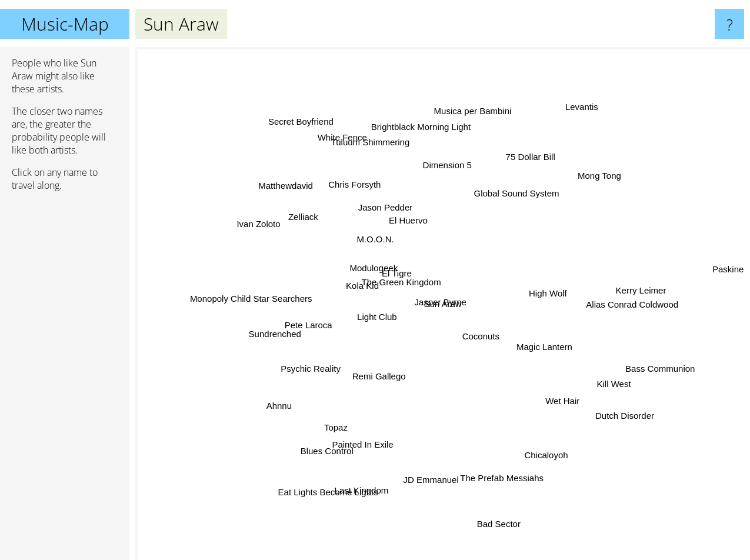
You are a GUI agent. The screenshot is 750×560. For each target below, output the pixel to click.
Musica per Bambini (468, 132)
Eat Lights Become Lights (311, 485)
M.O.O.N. (377, 245)
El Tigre (401, 281)
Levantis (570, 124)
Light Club (368, 336)
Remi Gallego (377, 377)
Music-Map (65, 24)
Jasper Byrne (457, 297)
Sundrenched (292, 330)
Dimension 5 (446, 180)
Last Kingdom (371, 469)
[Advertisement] (65, 381)
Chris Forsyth (360, 199)
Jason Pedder (387, 210)
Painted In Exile (371, 435)
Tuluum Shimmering (377, 160)
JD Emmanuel (429, 460)
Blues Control (338, 434)
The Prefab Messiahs (496, 463)
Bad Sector (492, 510)
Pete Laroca (307, 316)
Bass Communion (658, 363)
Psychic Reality (321, 360)
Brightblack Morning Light (423, 143)
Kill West (619, 381)
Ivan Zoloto (278, 232)
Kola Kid (361, 289)
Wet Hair (552, 390)
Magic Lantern (551, 344)
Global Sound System (514, 194)
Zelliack (301, 212)
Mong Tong (581, 190)
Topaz (345, 416)
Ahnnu (296, 397)
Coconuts (501, 357)
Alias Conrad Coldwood (611, 304)
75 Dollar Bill (522, 173)
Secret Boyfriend (313, 141)
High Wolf (554, 278)
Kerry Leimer (618, 290)
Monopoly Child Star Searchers (268, 299)
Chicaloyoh (547, 457)
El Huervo (401, 194)
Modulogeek (360, 267)
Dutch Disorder (604, 403)
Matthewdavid (303, 195)
